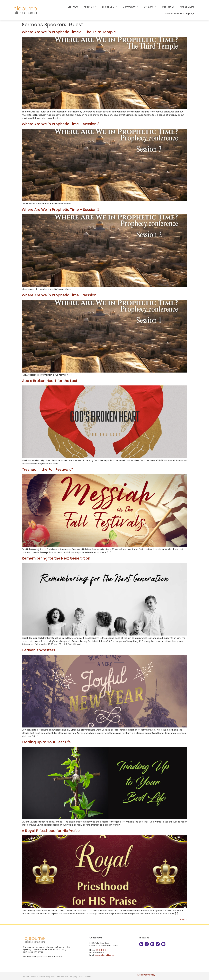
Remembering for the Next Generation (56, 558)
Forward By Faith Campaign (180, 14)
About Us (90, 7)
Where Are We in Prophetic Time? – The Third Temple (69, 32)
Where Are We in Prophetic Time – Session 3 (61, 124)
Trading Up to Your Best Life (46, 742)
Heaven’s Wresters (38, 650)
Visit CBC (73, 7)
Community (130, 7)
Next (184, 920)
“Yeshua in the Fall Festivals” (47, 470)
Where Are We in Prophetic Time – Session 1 (60, 295)
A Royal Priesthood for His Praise (51, 831)
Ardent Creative (84, 977)
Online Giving (187, 7)
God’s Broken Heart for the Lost (50, 381)
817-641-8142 (101, 950)
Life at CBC (110, 7)
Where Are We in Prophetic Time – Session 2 (61, 210)
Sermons (150, 7)
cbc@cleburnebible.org (105, 955)
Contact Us (168, 7)
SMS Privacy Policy (146, 975)
